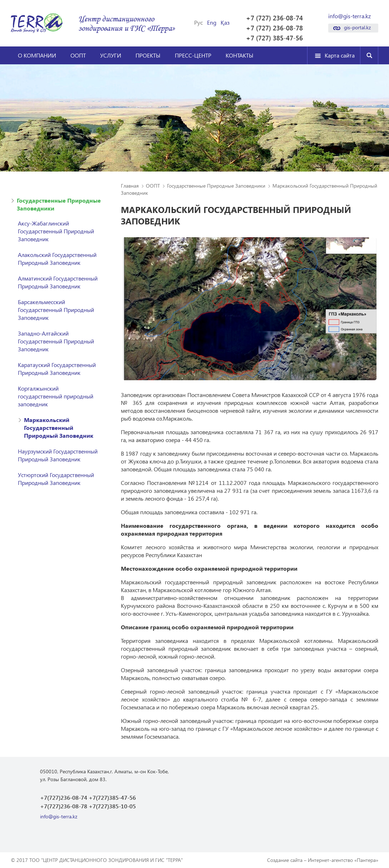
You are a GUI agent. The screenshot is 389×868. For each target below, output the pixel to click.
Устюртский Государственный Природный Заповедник (56, 479)
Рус (198, 23)
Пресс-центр (193, 55)
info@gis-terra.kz (349, 16)
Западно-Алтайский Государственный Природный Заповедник (56, 341)
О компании (37, 55)
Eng (212, 23)
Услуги (111, 55)
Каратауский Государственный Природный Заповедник (57, 369)
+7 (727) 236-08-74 (274, 18)
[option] (250, 309)
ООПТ (78, 55)
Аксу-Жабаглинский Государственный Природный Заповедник (56, 231)
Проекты (148, 55)
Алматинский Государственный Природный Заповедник (58, 282)
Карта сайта (340, 55)
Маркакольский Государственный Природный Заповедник (59, 428)
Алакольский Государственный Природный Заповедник (57, 259)
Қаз (225, 23)
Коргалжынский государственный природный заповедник (56, 396)
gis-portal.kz (357, 27)
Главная (130, 186)
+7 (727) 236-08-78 (274, 28)
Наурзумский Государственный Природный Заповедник (58, 455)
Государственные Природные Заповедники (59, 204)
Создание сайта (285, 860)
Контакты (240, 55)
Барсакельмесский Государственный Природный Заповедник (56, 310)
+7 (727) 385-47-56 (274, 38)
